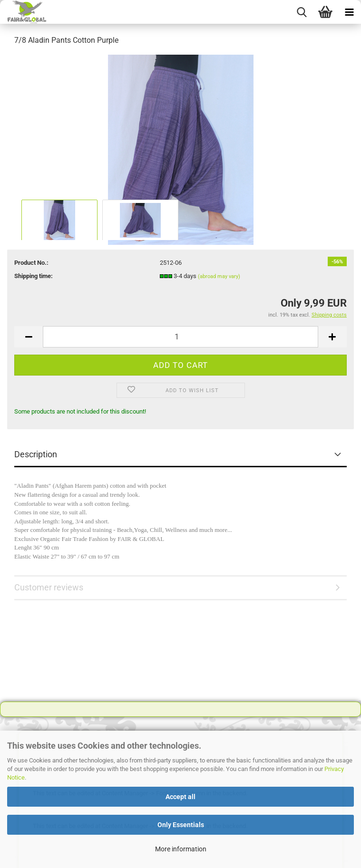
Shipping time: (34, 276)
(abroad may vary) (219, 276)
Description (36, 454)
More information (181, 849)
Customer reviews (49, 587)
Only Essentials (181, 825)
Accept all (180, 797)
